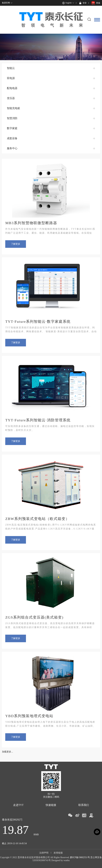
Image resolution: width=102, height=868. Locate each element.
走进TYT (18, 805)
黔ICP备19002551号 (80, 857)
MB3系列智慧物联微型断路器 (31, 223)
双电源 (11, 78)
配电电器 (12, 88)
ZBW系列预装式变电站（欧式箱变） (37, 519)
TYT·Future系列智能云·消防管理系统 (38, 420)
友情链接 (58, 853)
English (69, 3)
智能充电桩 (13, 108)
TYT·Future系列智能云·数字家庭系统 (38, 322)
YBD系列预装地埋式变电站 (29, 716)
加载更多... (7, 752)
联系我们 (84, 805)
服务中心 (12, 148)
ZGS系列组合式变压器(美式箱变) (34, 617)
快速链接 (51, 805)
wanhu (67, 860)
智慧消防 (12, 118)
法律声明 (44, 853)
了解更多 (16, 244)
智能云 (11, 68)
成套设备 (12, 138)
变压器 (11, 98)
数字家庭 (12, 128)
